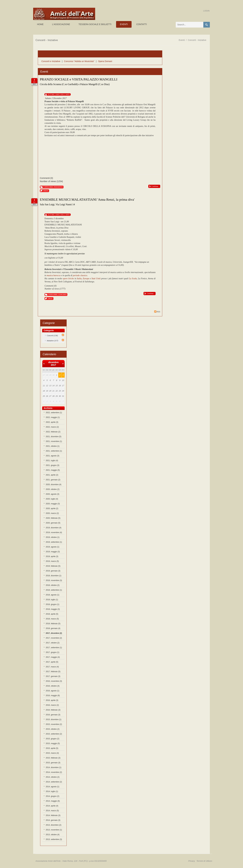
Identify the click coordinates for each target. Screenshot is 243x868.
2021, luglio (52, 461)
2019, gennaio (53, 571)
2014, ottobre (53, 777)
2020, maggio (53, 504)
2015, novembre (54, 724)
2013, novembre (54, 830)
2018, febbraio (53, 624)
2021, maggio (53, 470)
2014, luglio (52, 791)
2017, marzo (52, 667)
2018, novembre (54, 580)
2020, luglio (52, 499)
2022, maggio (53, 417)
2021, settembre (54, 451)
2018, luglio (52, 600)
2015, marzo (52, 753)
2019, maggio (53, 552)
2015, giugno (52, 739)
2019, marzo (52, 561)
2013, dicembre (54, 825)
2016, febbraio (53, 710)
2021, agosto (52, 456)
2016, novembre (54, 681)
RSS (157, 312)
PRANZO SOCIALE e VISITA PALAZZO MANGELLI (79, 79)
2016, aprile (52, 700)
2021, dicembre (54, 437)
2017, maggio (53, 657)
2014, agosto (52, 787)
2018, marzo (52, 619)
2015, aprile (52, 748)
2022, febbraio (53, 432)
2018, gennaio (53, 628)
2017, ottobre (53, 643)
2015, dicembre (54, 719)
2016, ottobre (53, 686)
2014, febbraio (53, 815)
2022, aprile (52, 422)
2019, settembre (54, 542)
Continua (155, 186)
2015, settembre (54, 734)
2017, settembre (54, 648)
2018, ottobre (53, 585)
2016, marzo (52, 705)
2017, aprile (52, 662)
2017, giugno (52, 652)
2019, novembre (54, 532)
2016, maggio (53, 696)
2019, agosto (52, 547)
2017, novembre (54, 638)
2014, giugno (52, 796)
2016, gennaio (53, 715)
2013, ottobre (53, 835)
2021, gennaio (53, 480)
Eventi (182, 40)
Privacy (192, 861)
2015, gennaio (53, 763)
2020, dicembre (54, 485)
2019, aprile (52, 556)
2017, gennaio (53, 676)
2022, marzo (52, 427)
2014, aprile (52, 806)
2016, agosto (52, 691)
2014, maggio (53, 801)
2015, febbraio (53, 758)
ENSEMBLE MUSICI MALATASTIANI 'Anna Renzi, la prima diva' (87, 199)
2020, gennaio (53, 523)
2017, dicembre (54, 633)
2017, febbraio (53, 672)
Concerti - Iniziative (197, 40)
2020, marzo (52, 513)
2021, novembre (54, 441)
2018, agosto (52, 595)
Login (206, 11)
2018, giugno (52, 604)
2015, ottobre (53, 729)
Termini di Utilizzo (204, 861)
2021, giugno (52, 465)
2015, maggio (53, 743)
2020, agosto (52, 494)
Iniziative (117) (52, 341)
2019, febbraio (53, 566)
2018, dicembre (54, 576)
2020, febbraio (53, 518)
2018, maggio (53, 609)
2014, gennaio (53, 820)
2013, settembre (54, 839)
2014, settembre (54, 782)
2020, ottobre (53, 489)
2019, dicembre (54, 528)
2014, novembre (54, 772)
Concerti (62, 294)
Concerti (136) (52, 336)
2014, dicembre (54, 767)
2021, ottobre (53, 446)
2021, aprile (52, 475)
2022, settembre (54, 413)
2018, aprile (52, 614)
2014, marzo (52, 811)
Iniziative (58, 187)
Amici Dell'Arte (63, 94)
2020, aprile (52, 508)
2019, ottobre (53, 537)
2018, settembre (54, 590)
